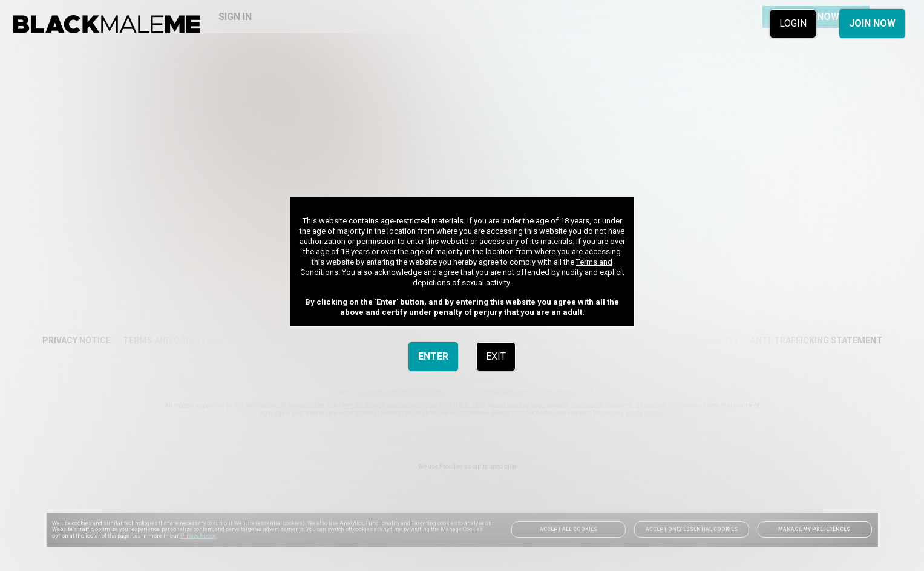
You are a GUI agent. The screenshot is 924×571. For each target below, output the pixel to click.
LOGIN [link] (793, 23)
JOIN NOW (872, 23)
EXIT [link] (496, 356)
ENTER (433, 356)
